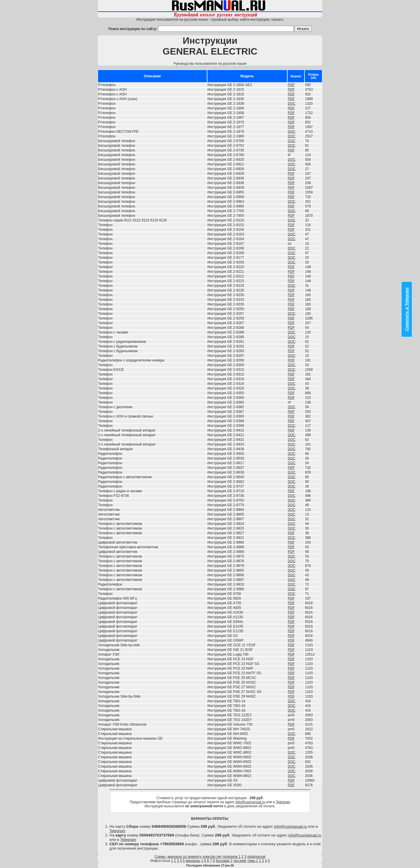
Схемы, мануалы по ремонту (178, 857)
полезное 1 (232, 857)
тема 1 (253, 861)
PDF (291, 85)
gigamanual (256, 857)
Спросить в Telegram (407, 309)
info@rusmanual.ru (250, 802)
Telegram (283, 802)
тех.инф (240, 861)
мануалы (193, 861)
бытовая (223, 861)
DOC (292, 104)
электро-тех (212, 857)
